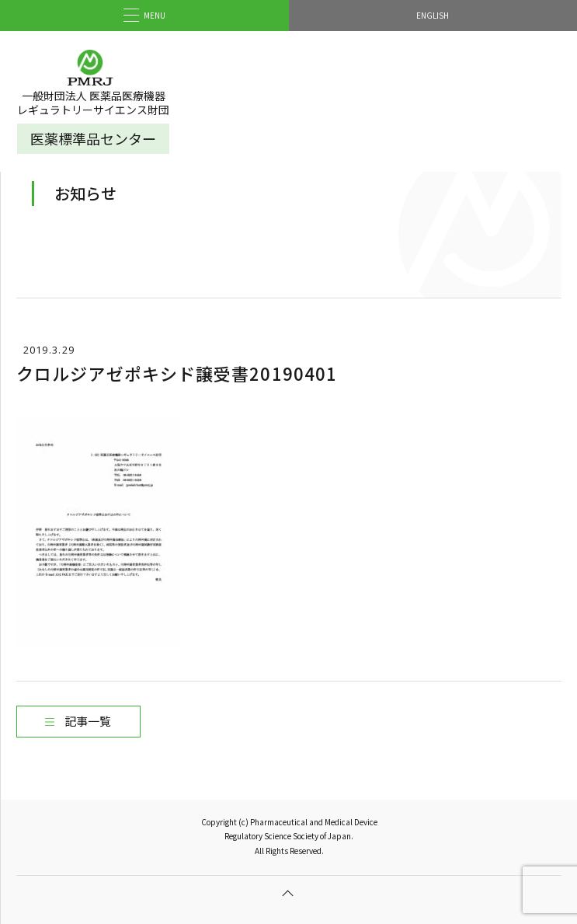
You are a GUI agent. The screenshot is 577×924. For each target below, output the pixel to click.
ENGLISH (433, 15)
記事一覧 (88, 721)
